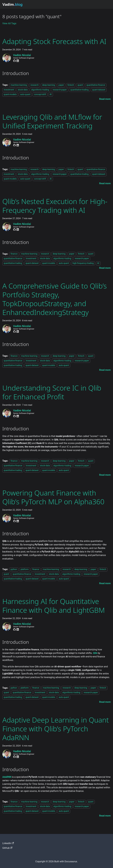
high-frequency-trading (83, 263)
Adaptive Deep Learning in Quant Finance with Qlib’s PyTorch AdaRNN (56, 729)
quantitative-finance (96, 85)
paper (61, 85)
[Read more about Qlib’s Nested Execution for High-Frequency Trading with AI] (105, 268)
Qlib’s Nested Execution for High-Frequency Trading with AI (55, 206)
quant (80, 85)
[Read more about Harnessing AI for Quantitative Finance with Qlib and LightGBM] (105, 702)
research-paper (60, 90)
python (14, 569)
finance (14, 254)
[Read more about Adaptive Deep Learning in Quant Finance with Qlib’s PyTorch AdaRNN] (105, 816)
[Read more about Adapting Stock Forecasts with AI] (105, 99)
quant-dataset (99, 90)
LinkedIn (8, 843)
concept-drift (40, 94)
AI (51, 94)
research (35, 85)
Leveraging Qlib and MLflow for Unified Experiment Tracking (52, 121)
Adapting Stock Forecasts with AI (54, 41)
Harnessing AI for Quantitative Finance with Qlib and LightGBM (54, 606)
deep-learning (49, 85)
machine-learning (19, 85)
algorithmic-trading (40, 90)
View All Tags (9, 23)
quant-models (10, 94)
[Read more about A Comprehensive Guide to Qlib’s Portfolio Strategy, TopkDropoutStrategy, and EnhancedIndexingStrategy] (105, 370)
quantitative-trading (79, 90)
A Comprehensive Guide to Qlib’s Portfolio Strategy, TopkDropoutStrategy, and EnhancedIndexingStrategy (55, 299)
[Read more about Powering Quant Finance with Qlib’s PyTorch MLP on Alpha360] (105, 583)
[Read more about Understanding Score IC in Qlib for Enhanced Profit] (105, 475)
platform (25, 569)
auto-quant (25, 94)
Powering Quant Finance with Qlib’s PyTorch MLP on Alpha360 (53, 497)
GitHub (7, 848)
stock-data (23, 90)
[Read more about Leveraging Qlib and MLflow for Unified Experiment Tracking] (105, 183)
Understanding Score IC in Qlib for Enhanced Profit (52, 392)
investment (9, 90)
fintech (71, 85)
